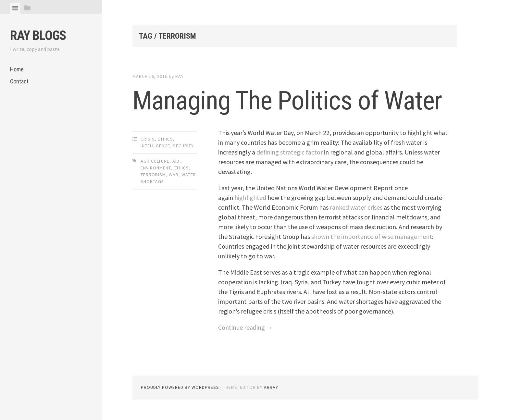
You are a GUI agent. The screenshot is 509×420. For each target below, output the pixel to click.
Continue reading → (245, 327)
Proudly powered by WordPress (180, 387)
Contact (19, 81)
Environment (156, 168)
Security (183, 146)
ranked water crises (356, 207)
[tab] (15, 8)
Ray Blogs (38, 36)
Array (271, 387)
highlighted (250, 198)
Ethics (165, 139)
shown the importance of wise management (372, 236)
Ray (180, 76)
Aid (176, 161)
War (174, 175)
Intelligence (155, 146)
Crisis (148, 139)
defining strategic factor (290, 152)
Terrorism (153, 175)
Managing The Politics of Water (287, 101)
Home (17, 69)
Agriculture (155, 161)
